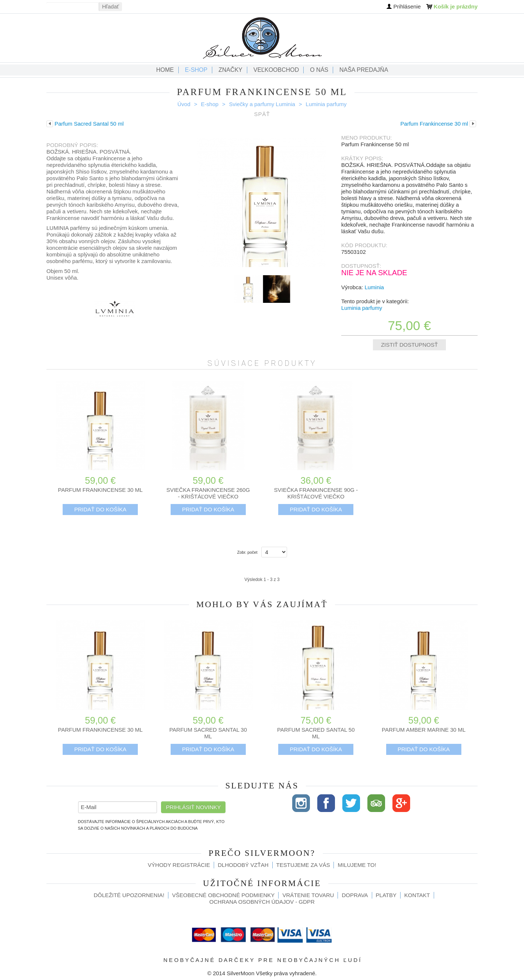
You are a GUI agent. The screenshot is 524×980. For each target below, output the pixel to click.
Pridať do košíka (100, 509)
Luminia (374, 287)
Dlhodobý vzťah (243, 865)
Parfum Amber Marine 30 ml (424, 730)
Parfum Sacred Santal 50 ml (316, 733)
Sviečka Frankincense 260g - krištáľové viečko (208, 493)
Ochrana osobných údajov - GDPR (262, 902)
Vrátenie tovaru (308, 895)
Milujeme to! (357, 865)
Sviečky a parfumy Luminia (262, 104)
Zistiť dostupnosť (409, 345)
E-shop (210, 104)
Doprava (355, 895)
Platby (386, 895)
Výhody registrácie (179, 865)
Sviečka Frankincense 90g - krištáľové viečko (316, 493)
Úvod (184, 104)
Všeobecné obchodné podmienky (223, 895)
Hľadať (111, 6)
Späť (262, 114)
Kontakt (417, 895)
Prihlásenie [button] (407, 6)
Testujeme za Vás (303, 865)
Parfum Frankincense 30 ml (100, 490)
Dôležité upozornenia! (129, 895)
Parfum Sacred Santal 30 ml (208, 733)
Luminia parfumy (326, 104)
